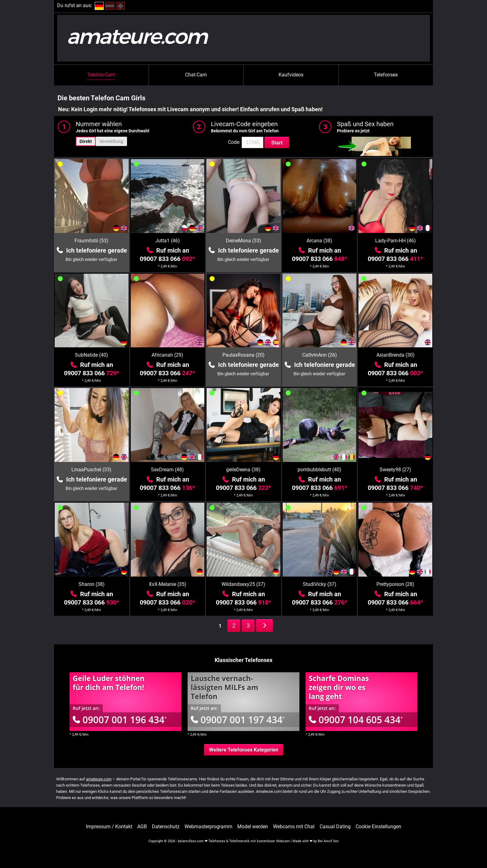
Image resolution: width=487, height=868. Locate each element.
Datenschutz (166, 827)
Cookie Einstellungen (378, 827)
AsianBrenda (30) (396, 355)
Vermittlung (111, 141)
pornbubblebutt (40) (319, 470)
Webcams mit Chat (294, 827)
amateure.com (99, 779)
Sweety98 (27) (395, 470)
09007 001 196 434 (120, 720)
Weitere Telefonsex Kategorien (244, 750)
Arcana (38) (319, 241)
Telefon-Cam (101, 75)
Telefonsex (386, 75)
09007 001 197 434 (238, 720)
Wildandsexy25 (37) (243, 584)
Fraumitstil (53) (91, 241)
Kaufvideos (291, 75)
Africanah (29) (167, 355)
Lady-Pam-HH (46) (396, 241)
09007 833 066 (167, 259)
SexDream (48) (167, 470)
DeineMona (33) (243, 241)
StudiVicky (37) (320, 584)
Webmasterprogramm (208, 827)
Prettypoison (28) (395, 584)
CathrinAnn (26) (320, 355)
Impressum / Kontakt (109, 827)
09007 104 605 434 (356, 720)
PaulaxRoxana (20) (243, 355)
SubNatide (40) (91, 355)
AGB (142, 827)
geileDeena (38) (243, 470)
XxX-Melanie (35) (168, 584)
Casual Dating (335, 827)
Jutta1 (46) (168, 241)
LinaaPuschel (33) (91, 470)
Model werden (253, 827)
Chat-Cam (196, 75)
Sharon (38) (92, 584)
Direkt (86, 141)
